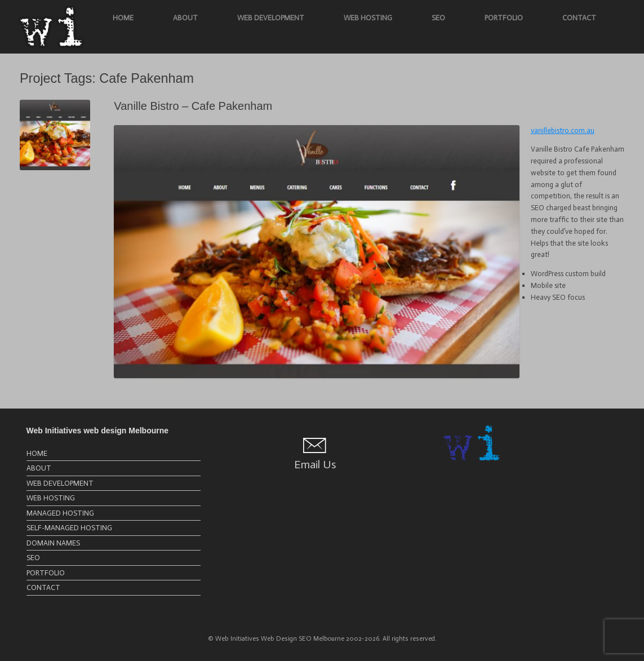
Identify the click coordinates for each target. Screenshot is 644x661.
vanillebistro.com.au (563, 130)
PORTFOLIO (504, 18)
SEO (438, 18)
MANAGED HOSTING (60, 513)
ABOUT (185, 18)
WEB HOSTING (368, 18)
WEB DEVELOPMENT (271, 18)
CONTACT (579, 18)
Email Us (315, 464)
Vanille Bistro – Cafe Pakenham (193, 106)
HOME (123, 18)
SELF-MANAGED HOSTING (69, 528)
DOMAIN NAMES (53, 543)
